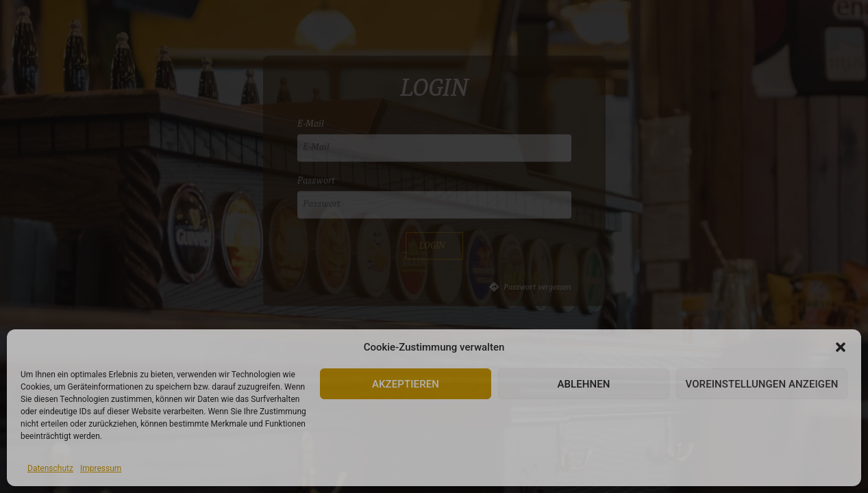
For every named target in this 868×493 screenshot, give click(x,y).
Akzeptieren (406, 384)
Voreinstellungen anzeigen (761, 384)
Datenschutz (50, 468)
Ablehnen (583, 384)
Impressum (101, 468)
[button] (841, 347)
